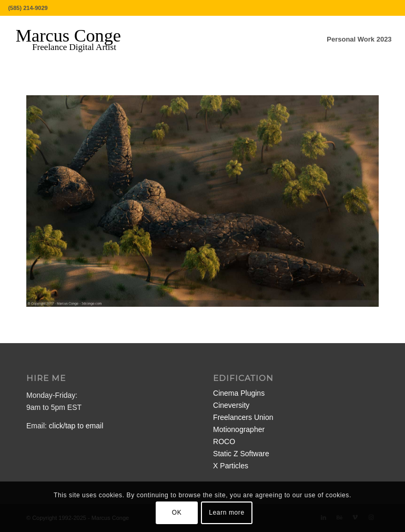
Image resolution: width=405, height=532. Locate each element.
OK (177, 513)
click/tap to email (76, 426)
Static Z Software (241, 454)
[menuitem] (359, 39)
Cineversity (231, 405)
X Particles (231, 466)
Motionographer (239, 429)
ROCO (224, 441)
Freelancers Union (243, 417)
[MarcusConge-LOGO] (76, 39)
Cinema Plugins (239, 393)
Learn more (226, 513)
